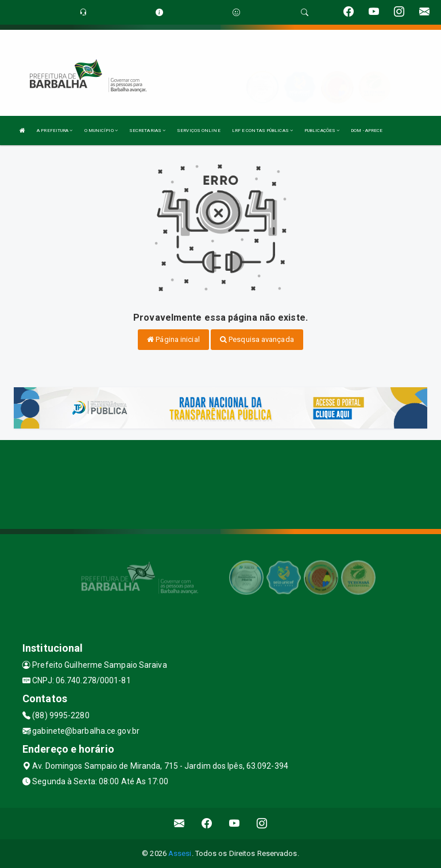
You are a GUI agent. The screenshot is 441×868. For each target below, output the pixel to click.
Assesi (180, 853)
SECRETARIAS (147, 131)
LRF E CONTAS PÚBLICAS (262, 131)
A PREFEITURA (55, 131)
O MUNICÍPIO (101, 131)
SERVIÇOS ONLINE (199, 131)
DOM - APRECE (367, 131)
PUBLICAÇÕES (322, 131)
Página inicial (173, 339)
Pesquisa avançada (257, 339)
